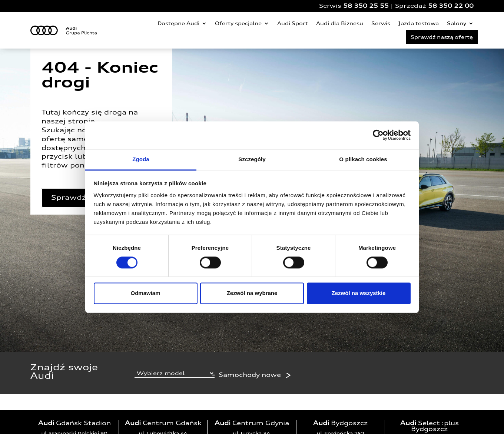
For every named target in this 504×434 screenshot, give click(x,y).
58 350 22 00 (451, 6)
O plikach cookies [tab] (363, 159)
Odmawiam (145, 293)
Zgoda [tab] (141, 159)
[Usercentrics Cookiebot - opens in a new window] (378, 135)
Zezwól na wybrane (252, 293)
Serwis (381, 23)
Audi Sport (293, 23)
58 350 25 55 (366, 6)
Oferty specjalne (238, 23)
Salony (457, 23)
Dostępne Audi (178, 23)
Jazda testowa (419, 23)
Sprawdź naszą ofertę (442, 37)
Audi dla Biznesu (340, 23)
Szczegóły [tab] (252, 159)
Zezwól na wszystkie (359, 293)
